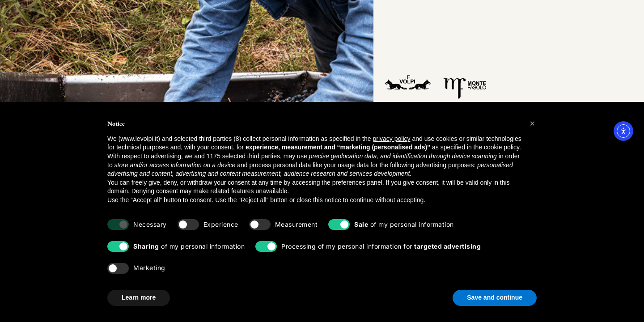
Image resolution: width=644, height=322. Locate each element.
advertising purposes (445, 165)
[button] (532, 123)
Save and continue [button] (495, 297)
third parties (264, 156)
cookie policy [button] (502, 147)
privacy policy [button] (391, 139)
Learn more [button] (139, 297)
